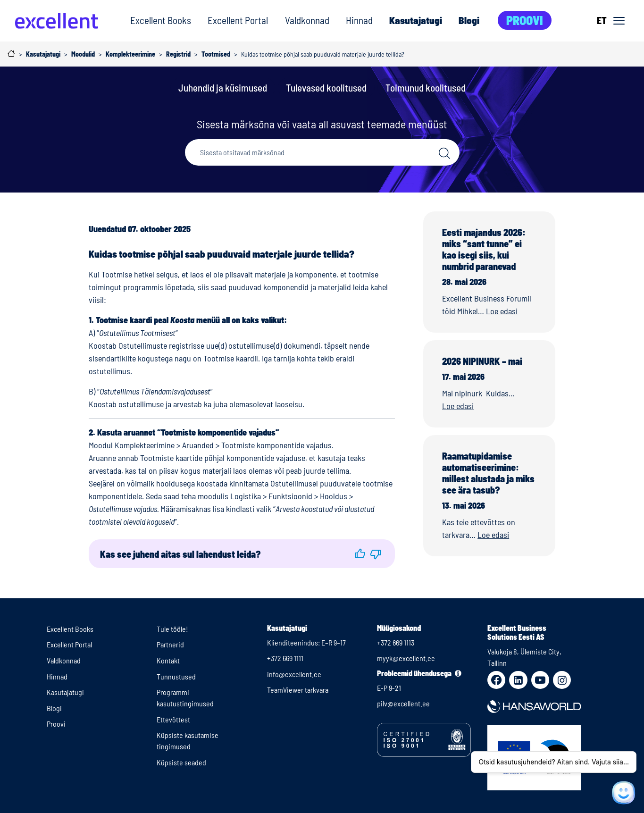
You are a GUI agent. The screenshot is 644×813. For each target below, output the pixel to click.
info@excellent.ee (294, 674)
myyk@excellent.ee (406, 658)
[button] (360, 554)
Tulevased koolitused (326, 88)
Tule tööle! (172, 629)
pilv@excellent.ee (403, 703)
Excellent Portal (238, 20)
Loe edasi (502, 311)
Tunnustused (176, 676)
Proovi (525, 20)
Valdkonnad (307, 20)
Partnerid (170, 644)
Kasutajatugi (416, 20)
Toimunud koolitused (426, 88)
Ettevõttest (173, 719)
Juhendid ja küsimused (223, 88)
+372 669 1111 (285, 658)
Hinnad (359, 20)
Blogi (469, 20)
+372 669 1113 (396, 642)
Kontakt (168, 660)
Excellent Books (161, 20)
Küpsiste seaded (181, 762)
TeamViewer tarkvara (298, 690)
